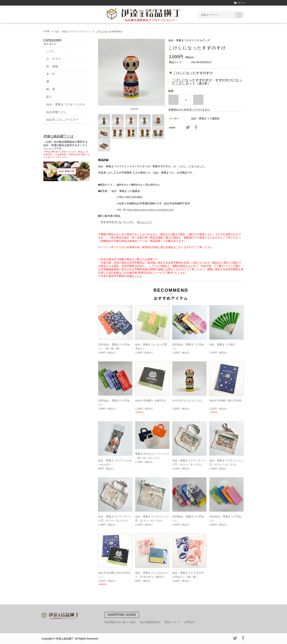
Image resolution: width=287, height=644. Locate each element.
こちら (138, 276)
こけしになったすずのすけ (193, 73)
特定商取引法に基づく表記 (120, 622)
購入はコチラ (145, 222)
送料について (172, 622)
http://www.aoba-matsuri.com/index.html (151, 210)
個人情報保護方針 (150, 622)
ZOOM (134, 109)
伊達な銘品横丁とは (58, 136)
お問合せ (189, 622)
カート (242, 3)
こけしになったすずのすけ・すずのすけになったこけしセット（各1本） (207, 82)
